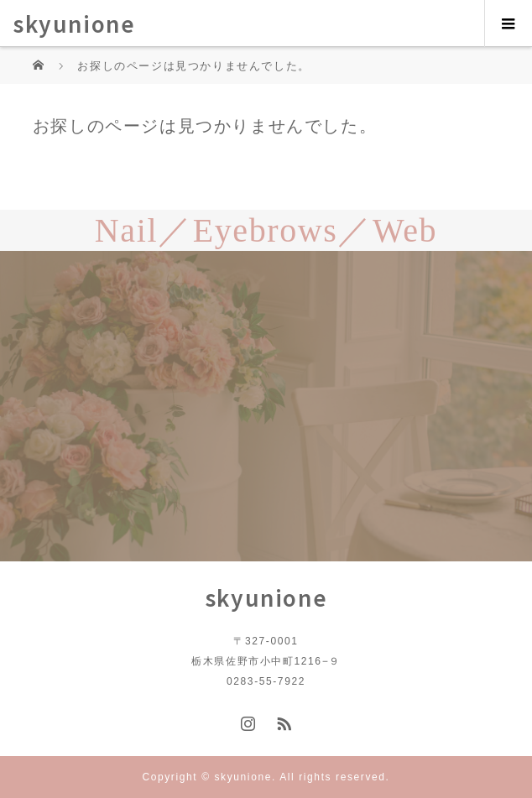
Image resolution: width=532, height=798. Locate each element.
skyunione (74, 23)
